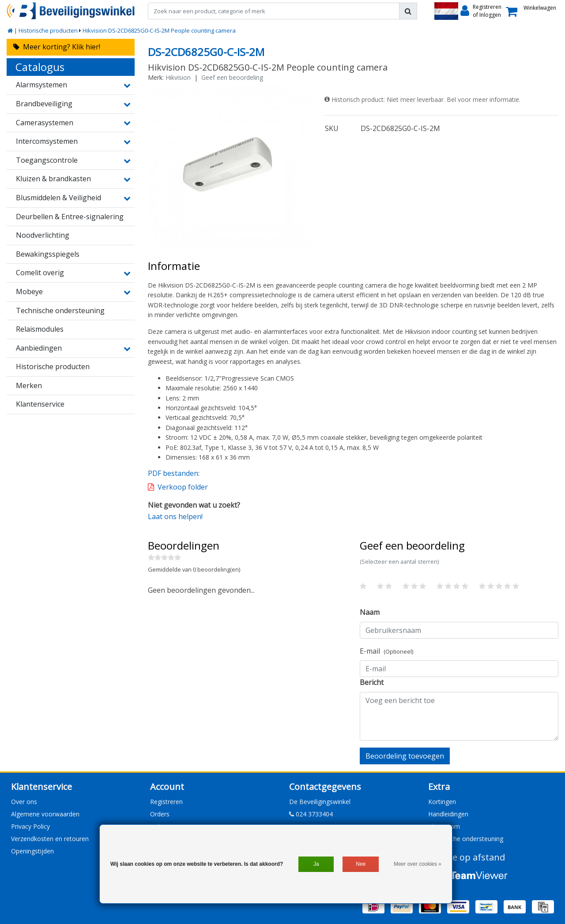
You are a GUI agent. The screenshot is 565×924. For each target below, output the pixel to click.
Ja (316, 864)
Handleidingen (448, 814)
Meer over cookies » (418, 864)
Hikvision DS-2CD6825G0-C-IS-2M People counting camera (159, 30)
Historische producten (48, 30)
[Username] (459, 630)
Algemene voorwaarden (45, 814)
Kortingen (442, 802)
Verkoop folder (183, 487)
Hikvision (178, 77)
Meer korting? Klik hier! (57, 47)
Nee (361, 864)
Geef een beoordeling (232, 77)
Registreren (166, 802)
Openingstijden (32, 851)
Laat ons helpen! (175, 516)
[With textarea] (459, 716)
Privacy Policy (30, 826)
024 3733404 (311, 814)
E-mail (386, 651)
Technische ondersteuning (466, 839)
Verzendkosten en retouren (50, 839)
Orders (160, 814)
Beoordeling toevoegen (405, 756)
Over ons (24, 802)
